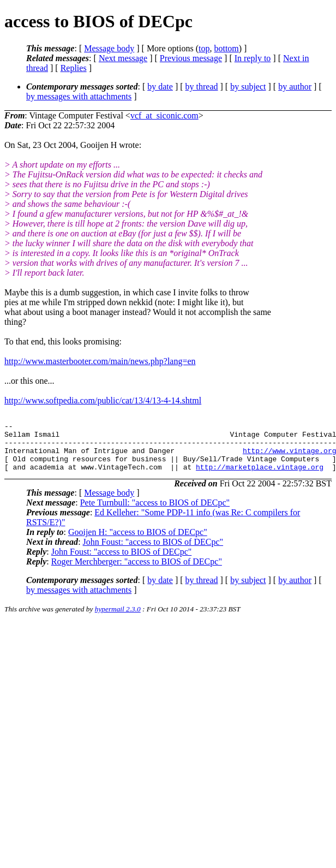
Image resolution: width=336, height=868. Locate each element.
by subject (248, 87)
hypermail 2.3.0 (118, 619)
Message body (109, 48)
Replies (74, 68)
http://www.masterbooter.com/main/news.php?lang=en (100, 361)
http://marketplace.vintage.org (260, 477)
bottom (226, 48)
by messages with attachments (79, 96)
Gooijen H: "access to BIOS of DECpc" (138, 542)
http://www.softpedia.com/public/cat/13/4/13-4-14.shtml (103, 400)
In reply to (253, 58)
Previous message (191, 58)
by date (160, 87)
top (204, 48)
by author (295, 87)
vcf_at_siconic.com (164, 115)
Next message (123, 58)
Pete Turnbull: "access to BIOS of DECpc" (155, 512)
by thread (202, 87)
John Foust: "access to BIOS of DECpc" (153, 552)
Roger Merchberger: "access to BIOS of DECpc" (137, 571)
